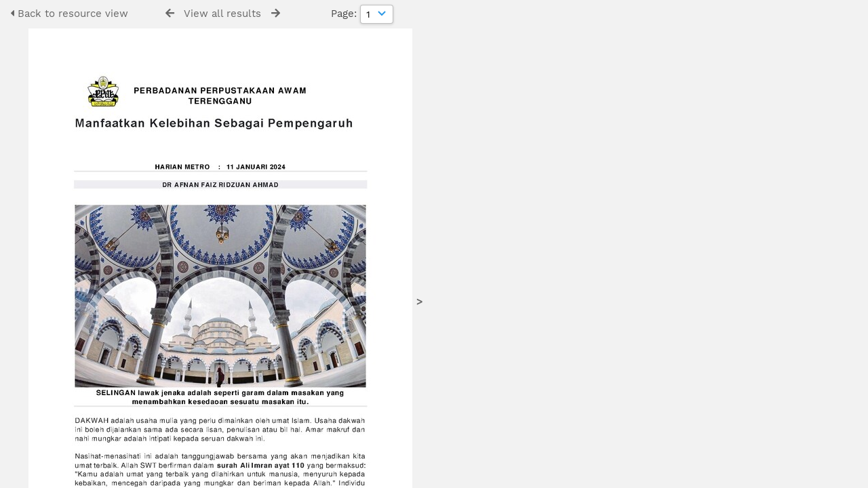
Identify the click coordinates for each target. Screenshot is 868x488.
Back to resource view (69, 14)
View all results (222, 14)
